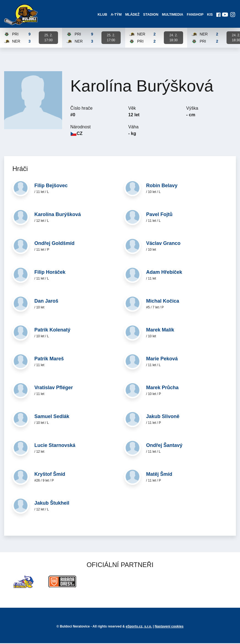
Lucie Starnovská (55, 446)
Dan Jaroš (46, 302)
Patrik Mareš (49, 360)
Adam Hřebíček (164, 273)
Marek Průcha (162, 389)
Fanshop (195, 15)
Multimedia (172, 15)
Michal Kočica (163, 302)
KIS (209, 15)
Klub (102, 15)
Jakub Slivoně (163, 418)
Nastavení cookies (169, 627)
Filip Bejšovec (51, 187)
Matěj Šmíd (159, 475)
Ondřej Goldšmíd (54, 244)
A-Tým (116, 15)
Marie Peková (162, 360)
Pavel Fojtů (159, 215)
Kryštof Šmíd (50, 475)
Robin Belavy (162, 187)
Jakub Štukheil (52, 504)
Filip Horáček (50, 273)
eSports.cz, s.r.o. (139, 627)
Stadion (151, 15)
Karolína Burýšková (58, 215)
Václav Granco (163, 244)
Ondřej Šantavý (164, 446)
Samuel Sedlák (52, 418)
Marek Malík (160, 331)
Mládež (132, 15)
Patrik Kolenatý (52, 331)
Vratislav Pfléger (54, 389)
